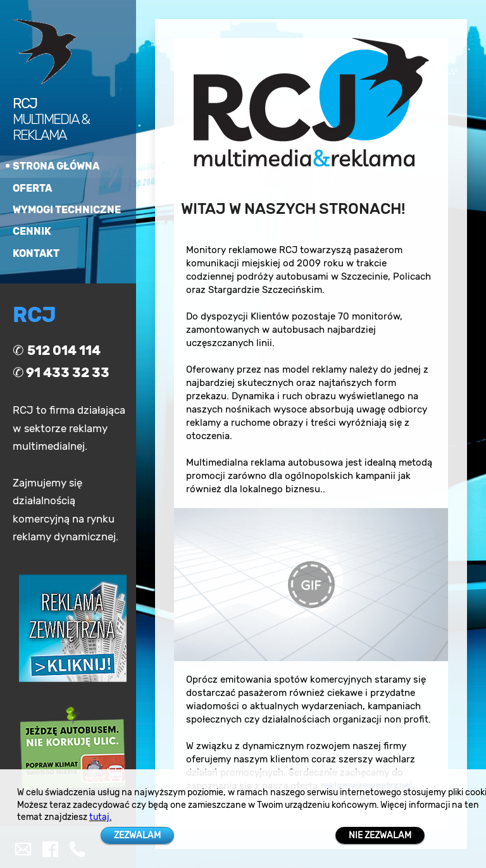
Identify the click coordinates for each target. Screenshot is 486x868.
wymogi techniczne (67, 210)
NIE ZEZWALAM (380, 835)
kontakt (36, 253)
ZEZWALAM (137, 835)
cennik (32, 231)
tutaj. (100, 817)
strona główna (56, 166)
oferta (32, 188)
